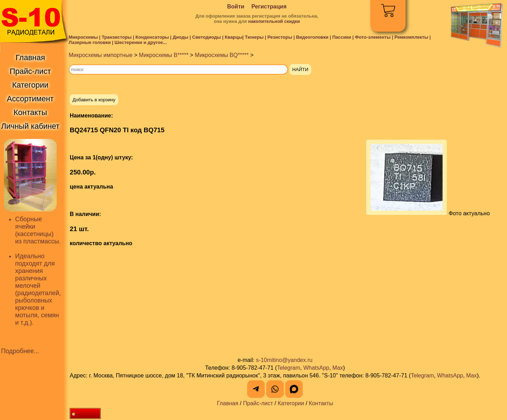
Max (338, 368)
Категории (291, 403)
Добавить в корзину (94, 100)
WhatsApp (316, 368)
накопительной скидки (274, 21)
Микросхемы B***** (164, 55)
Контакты (321, 403)
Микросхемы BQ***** (222, 55)
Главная (228, 403)
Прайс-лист (258, 403)
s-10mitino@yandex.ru (284, 360)
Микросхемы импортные (101, 55)
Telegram (289, 368)
